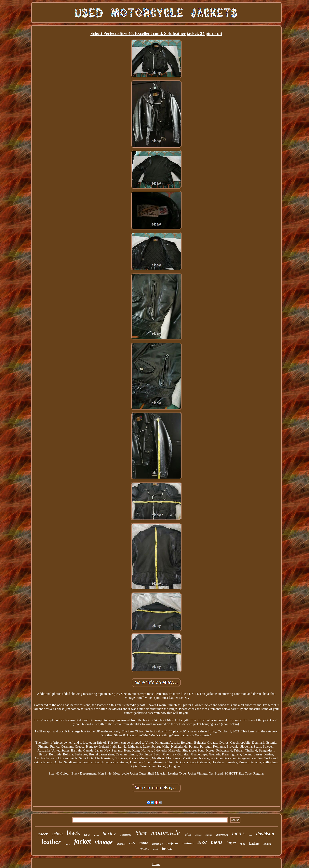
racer (43, 834)
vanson (198, 835)
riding (68, 844)
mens (217, 842)
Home (156, 864)
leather (51, 842)
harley (109, 833)
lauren (267, 844)
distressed (222, 835)
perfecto (172, 843)
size (202, 842)
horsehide (158, 844)
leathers (254, 844)
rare (87, 835)
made (96, 835)
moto (144, 843)
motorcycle (165, 833)
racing (209, 835)
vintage (104, 842)
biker (141, 833)
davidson (265, 834)
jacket (83, 841)
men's (238, 833)
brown (167, 849)
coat (156, 849)
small (242, 844)
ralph (187, 834)
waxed (145, 849)
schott (57, 834)
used (250, 835)
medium (188, 843)
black (73, 833)
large (231, 843)
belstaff (121, 844)
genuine (126, 834)
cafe (132, 843)
